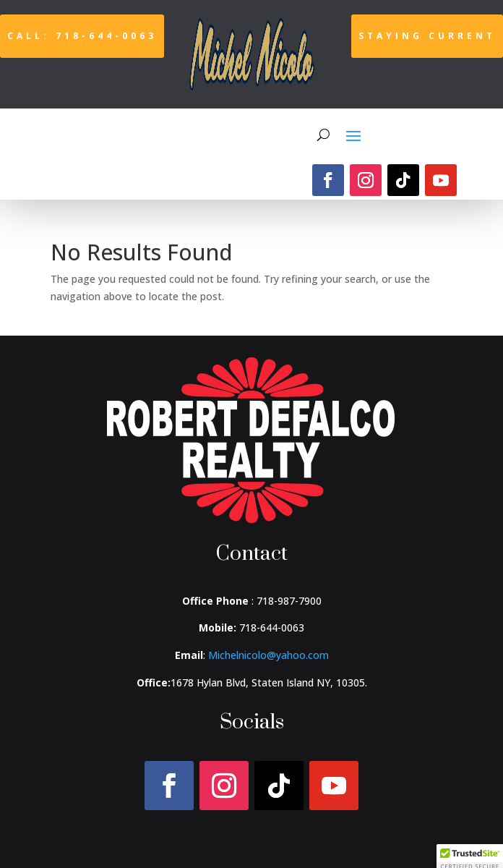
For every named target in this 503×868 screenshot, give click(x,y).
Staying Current (427, 36)
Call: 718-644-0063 (82, 36)
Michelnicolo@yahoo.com (268, 655)
